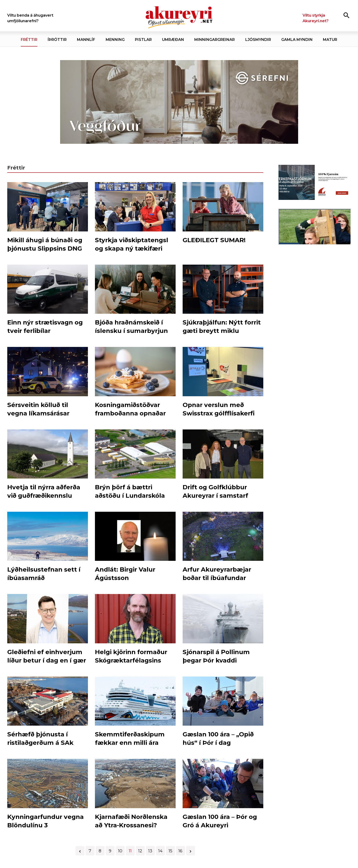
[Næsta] (191, 851)
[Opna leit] (346, 15)
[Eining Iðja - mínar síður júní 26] (315, 325)
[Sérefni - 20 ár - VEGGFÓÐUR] (179, 102)
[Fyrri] (80, 851)
